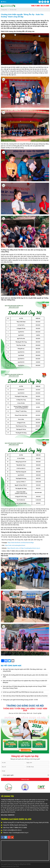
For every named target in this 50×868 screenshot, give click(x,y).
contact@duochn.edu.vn (14, 830)
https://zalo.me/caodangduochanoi (15, 545)
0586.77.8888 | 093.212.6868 (40, 6)
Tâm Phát (16, 866)
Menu (5, 2)
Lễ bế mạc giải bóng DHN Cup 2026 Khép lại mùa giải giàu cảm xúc (23, 692)
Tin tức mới (13, 10)
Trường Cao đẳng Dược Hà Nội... (22, 864)
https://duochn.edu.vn (14, 548)
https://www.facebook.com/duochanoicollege (21, 543)
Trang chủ (4, 10)
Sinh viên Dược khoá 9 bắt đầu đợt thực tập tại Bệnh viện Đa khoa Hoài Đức (25, 696)
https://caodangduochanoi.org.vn (31, 548)
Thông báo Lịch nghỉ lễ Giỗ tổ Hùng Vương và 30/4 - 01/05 (20, 700)
